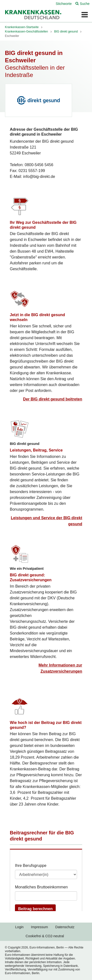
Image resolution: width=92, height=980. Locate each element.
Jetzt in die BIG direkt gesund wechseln (37, 317)
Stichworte (64, 4)
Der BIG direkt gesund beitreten (53, 399)
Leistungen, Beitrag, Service (36, 450)
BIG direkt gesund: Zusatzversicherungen (31, 577)
